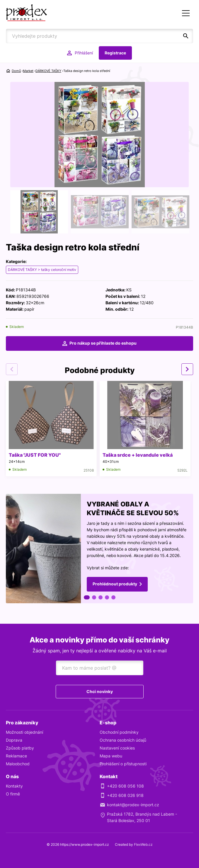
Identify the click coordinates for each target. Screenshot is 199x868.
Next (187, 369)
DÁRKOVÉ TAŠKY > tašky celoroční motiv (42, 270)
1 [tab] (87, 597)
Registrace (115, 53)
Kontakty (14, 786)
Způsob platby (20, 748)
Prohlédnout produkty (115, 583)
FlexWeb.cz (143, 844)
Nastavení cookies (117, 748)
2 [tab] (94, 597)
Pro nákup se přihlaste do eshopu (103, 343)
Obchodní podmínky (119, 732)
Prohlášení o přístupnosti (123, 764)
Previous (12, 369)
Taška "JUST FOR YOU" (35, 455)
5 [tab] (113, 597)
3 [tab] (101, 597)
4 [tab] (107, 597)
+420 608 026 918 (125, 795)
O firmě (13, 794)
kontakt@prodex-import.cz (133, 805)
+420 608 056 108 (125, 786)
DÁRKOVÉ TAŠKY (48, 71)
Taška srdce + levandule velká (138, 455)
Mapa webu (111, 756)
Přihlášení (84, 53)
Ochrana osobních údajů (123, 740)
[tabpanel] (99, 549)
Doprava (14, 740)
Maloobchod (18, 764)
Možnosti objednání (24, 732)
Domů (16, 71)
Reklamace (16, 756)
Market (28, 71)
